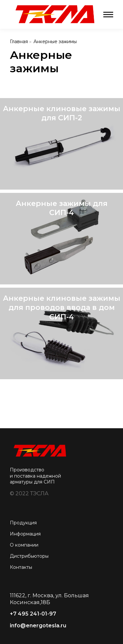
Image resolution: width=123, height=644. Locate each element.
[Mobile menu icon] (108, 15)
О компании (24, 545)
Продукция (23, 523)
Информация (25, 534)
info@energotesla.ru (38, 626)
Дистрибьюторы (29, 556)
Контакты (21, 567)
